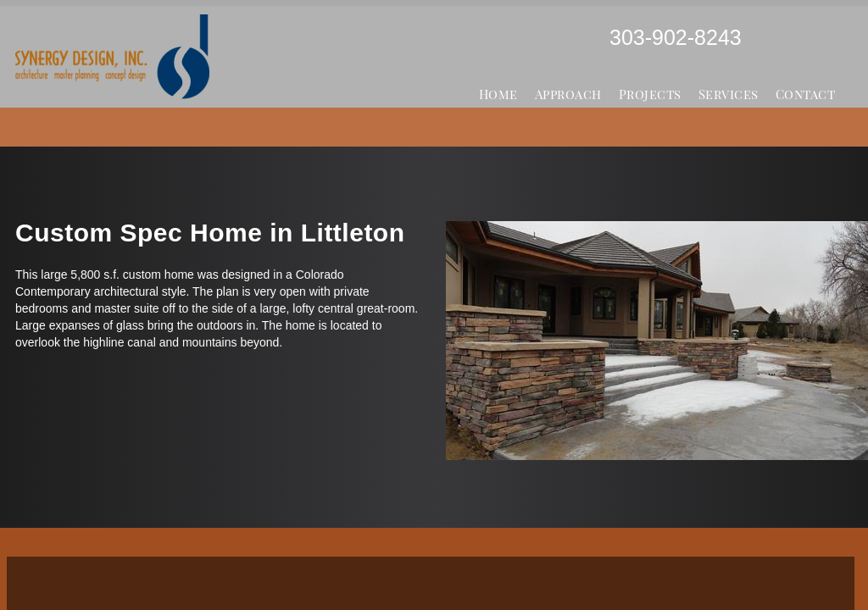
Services (729, 94)
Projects (650, 94)
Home (498, 94)
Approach (568, 94)
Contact (806, 94)
